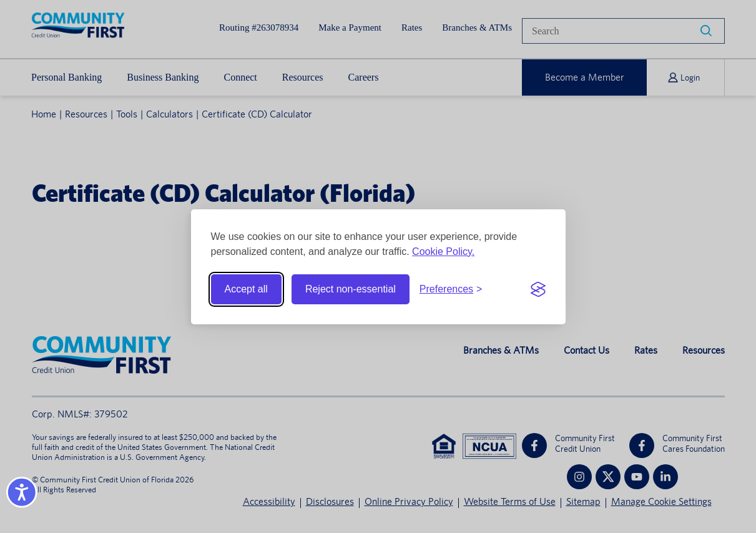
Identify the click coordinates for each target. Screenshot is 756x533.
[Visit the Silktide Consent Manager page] (538, 289)
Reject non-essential (351, 289)
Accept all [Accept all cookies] (246, 289)
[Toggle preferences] (451, 289)
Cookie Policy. (443, 252)
